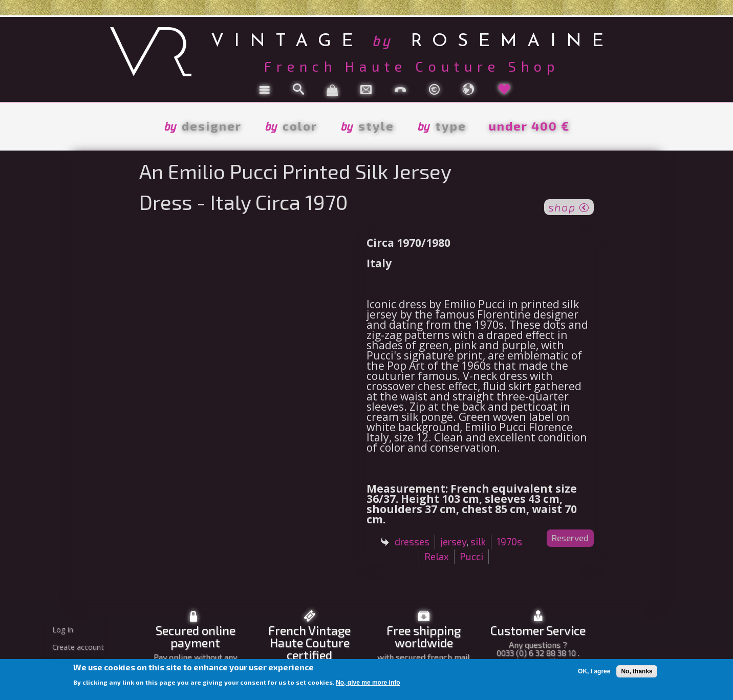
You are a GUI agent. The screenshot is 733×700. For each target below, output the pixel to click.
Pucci (471, 556)
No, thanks (637, 671)
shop (569, 206)
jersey (453, 542)
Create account (78, 647)
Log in (63, 630)
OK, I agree (594, 671)
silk (478, 542)
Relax (437, 556)
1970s (509, 542)
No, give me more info (368, 683)
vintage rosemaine (412, 40)
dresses (412, 542)
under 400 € (529, 126)
